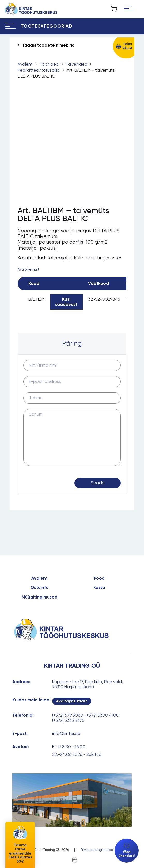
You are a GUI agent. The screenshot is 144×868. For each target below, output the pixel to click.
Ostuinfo (40, 588)
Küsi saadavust (66, 302)
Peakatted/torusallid (39, 70)
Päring (72, 343)
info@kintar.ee (66, 734)
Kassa (99, 588)
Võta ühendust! (127, 851)
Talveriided (77, 64)
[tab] (72, 344)
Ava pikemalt (28, 269)
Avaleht (25, 64)
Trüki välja (127, 46)
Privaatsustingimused (97, 850)
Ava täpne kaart (72, 701)
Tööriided (49, 64)
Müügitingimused (40, 597)
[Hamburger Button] (129, 9)
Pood (99, 578)
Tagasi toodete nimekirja (48, 45)
